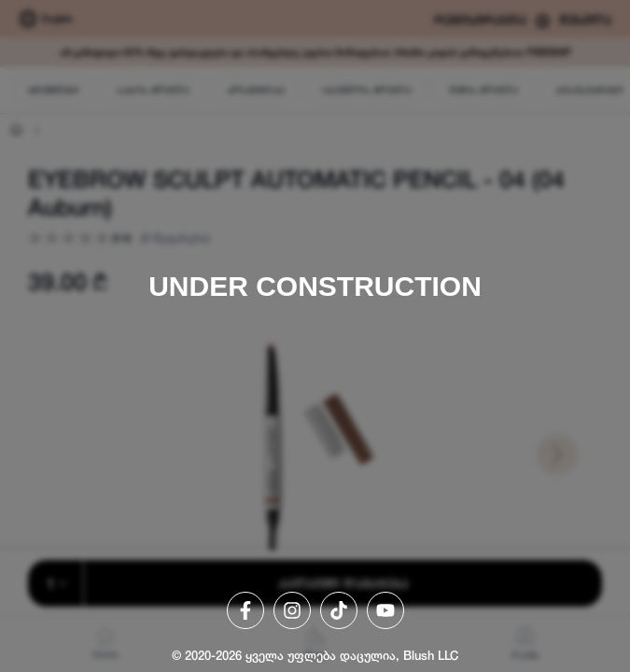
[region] (315, 336)
